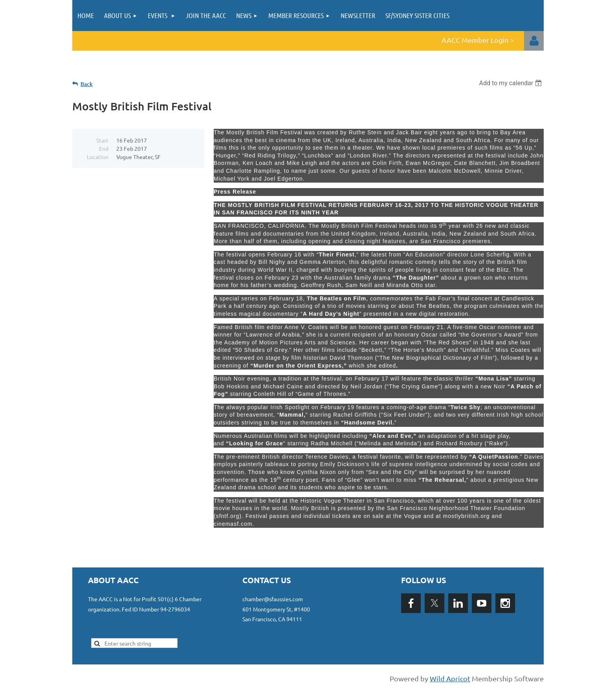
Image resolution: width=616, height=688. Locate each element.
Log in (534, 41)
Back (87, 84)
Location (98, 157)
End (104, 148)
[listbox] (511, 83)
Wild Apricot (450, 678)
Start (102, 140)
